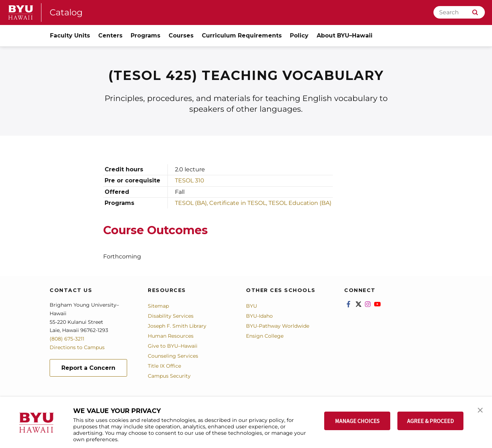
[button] (480, 409)
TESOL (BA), (192, 203)
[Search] (459, 12)
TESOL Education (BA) (300, 203)
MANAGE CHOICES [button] (357, 421)
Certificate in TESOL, (239, 203)
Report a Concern (88, 368)
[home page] (21, 12)
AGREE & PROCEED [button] (430, 421)
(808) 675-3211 (67, 339)
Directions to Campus (77, 347)
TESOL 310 (190, 180)
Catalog (66, 12)
